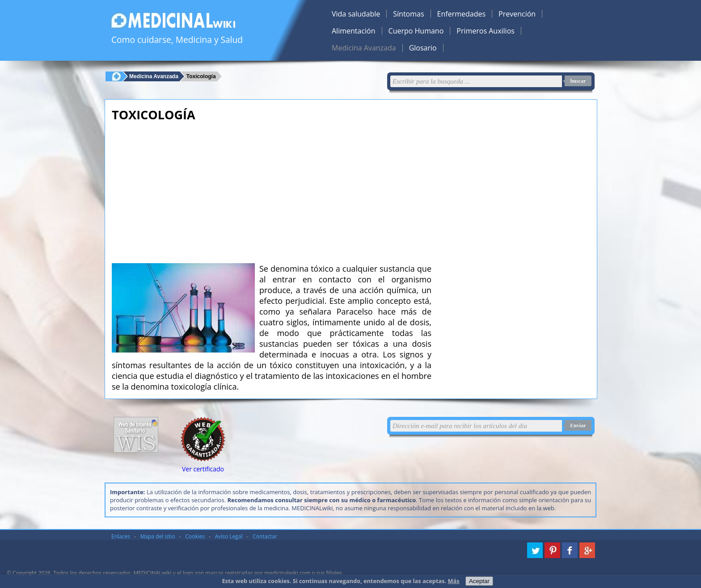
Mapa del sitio (158, 536)
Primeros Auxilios (486, 31)
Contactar (265, 536)
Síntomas (408, 14)
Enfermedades (461, 14)
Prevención (517, 14)
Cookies (195, 536)
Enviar (578, 425)
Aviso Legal (229, 536)
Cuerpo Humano (416, 31)
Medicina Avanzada (364, 48)
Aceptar (479, 581)
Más (454, 581)
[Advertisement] (272, 190)
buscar (578, 81)
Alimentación (354, 31)
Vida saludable (356, 14)
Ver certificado (203, 469)
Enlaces (121, 536)
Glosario (423, 48)
